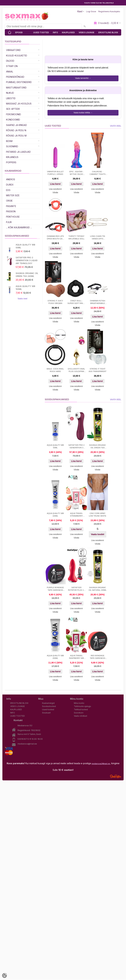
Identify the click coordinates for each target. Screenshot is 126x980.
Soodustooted (49, 706)
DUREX (10, 185)
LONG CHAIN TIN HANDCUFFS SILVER (97, 238)
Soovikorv (79, 713)
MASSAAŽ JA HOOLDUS (19, 104)
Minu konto (79, 703)
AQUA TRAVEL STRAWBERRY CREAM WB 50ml (76, 515)
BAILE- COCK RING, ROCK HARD (55, 370)
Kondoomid (13, 120)
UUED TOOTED (41, 32)
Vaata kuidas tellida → (83, 113)
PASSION (11, 211)
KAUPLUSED (68, 32)
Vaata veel (22, 299)
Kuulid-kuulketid (17, 56)
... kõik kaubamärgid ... (19, 227)
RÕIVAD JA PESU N (16, 130)
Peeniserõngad (15, 77)
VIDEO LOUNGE (87, 32)
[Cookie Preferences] (4, 976)
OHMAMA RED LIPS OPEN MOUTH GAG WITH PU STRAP (55, 238)
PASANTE (11, 206)
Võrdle (55, 193)
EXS (8, 190)
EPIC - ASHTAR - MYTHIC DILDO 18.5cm (76, 173)
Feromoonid (14, 114)
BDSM (9, 141)
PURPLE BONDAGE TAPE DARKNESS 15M (55, 589)
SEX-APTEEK (13, 109)
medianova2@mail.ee (101, 764)
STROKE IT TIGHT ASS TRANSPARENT (98, 370)
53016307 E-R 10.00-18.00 (30, 739)
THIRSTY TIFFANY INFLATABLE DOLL (77, 237)
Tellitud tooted (81, 709)
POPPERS (11, 162)
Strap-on (12, 66)
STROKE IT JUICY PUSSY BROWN (55, 302)
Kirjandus (12, 157)
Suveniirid (12, 146)
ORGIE (9, 201)
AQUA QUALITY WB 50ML (25, 246)
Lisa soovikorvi (55, 189)
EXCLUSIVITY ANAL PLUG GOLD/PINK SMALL (76, 370)
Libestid (11, 98)
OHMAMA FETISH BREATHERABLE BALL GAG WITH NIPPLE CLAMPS (97, 302)
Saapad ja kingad (16, 125)
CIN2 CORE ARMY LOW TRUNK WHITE (97, 515)
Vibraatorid (13, 50)
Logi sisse (91, 11)
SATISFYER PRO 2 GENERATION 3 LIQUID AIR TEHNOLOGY (27, 260)
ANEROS (11, 179)
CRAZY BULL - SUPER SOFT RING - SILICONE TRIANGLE (76, 302)
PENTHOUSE (13, 217)
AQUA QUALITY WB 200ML (55, 657)
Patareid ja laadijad (18, 152)
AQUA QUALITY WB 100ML (25, 288)
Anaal (10, 72)
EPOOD (19, 32)
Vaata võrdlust (81, 716)
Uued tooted (48, 709)
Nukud (10, 93)
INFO (55, 32)
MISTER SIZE (13, 195)
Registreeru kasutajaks (109, 11)
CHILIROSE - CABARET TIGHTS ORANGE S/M (97, 173)
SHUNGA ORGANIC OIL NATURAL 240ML (98, 589)
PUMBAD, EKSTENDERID (19, 82)
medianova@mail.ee (27, 744)
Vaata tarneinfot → (83, 78)
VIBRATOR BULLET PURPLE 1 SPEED (55, 173)
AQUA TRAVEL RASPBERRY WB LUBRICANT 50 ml (76, 657)
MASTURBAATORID (16, 88)
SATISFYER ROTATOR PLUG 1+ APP (76, 589)
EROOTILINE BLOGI (108, 32)
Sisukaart (46, 713)
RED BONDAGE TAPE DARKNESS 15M (98, 657)
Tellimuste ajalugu (82, 706)
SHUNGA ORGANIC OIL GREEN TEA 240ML (27, 275)
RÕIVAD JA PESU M (16, 136)
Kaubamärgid (48, 703)
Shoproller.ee (116, 776)
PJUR (9, 222)
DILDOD (10, 61)
